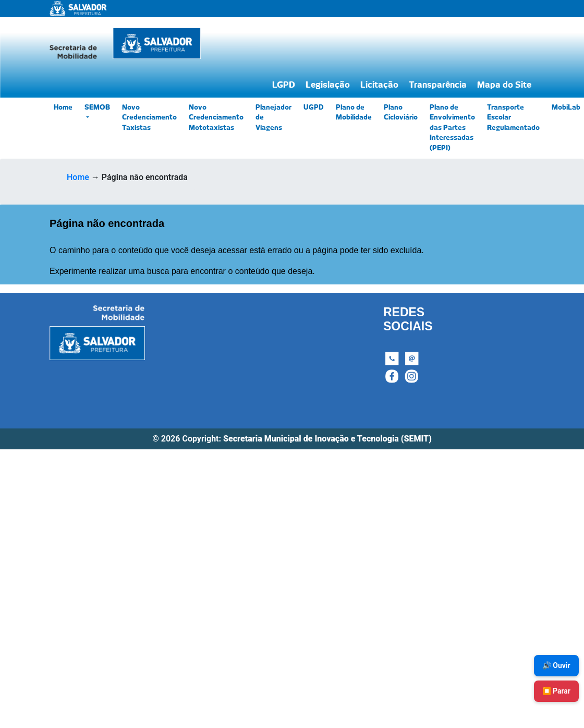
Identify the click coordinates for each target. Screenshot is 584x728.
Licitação (379, 85)
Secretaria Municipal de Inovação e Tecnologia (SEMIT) (327, 439)
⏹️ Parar (556, 691)
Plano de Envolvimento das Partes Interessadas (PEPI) (452, 128)
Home (63, 108)
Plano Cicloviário (401, 113)
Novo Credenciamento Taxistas (149, 118)
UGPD (314, 108)
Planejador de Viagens (273, 118)
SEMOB (97, 108)
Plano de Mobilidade (354, 113)
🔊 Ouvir (556, 665)
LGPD (284, 85)
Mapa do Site (504, 85)
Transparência (438, 85)
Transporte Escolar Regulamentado (513, 118)
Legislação (328, 85)
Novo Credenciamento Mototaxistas (216, 118)
